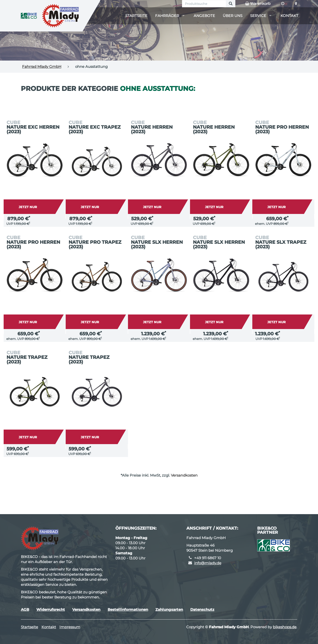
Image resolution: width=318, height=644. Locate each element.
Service (258, 16)
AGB (25, 609)
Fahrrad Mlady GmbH (42, 67)
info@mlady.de (208, 563)
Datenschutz (202, 609)
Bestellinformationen (128, 609)
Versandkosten (184, 475)
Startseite (136, 16)
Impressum (70, 627)
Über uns (233, 16)
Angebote (204, 16)
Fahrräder (167, 16)
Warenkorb (258, 4)
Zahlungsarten (169, 609)
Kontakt (289, 16)
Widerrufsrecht (51, 609)
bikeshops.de (285, 627)
